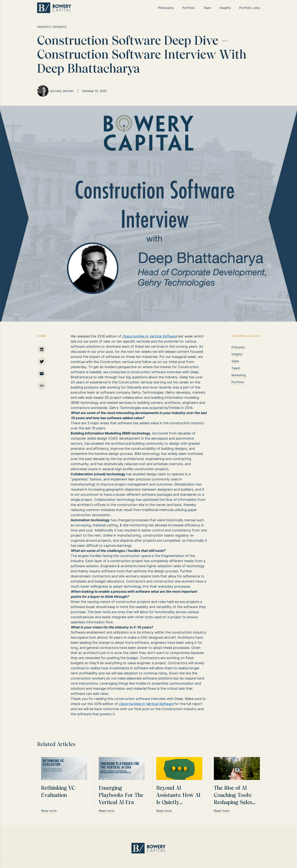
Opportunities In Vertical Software (150, 336)
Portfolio (238, 382)
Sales (235, 361)
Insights (237, 354)
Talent (236, 368)
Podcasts (238, 347)
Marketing (239, 375)
